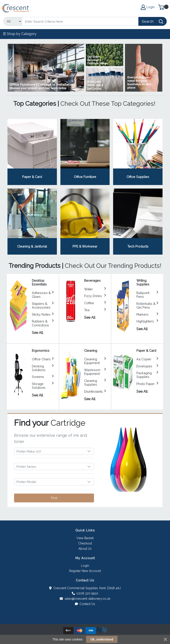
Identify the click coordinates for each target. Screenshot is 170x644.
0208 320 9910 (85, 593)
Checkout (85, 543)
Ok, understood (102, 639)
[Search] (80, 21)
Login (85, 566)
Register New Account (85, 571)
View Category (32, 152)
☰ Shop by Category (20, 34)
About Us (85, 549)
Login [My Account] (148, 7)
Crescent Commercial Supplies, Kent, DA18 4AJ (85, 588)
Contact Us (85, 604)
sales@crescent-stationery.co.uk (85, 599)
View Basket (85, 538)
